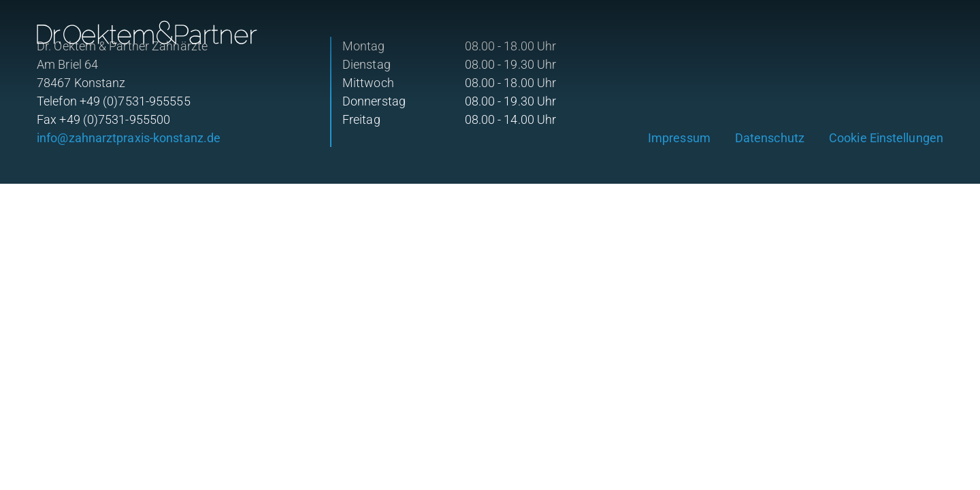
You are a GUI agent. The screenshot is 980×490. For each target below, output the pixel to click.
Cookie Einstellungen (886, 138)
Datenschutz (770, 138)
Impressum (679, 138)
